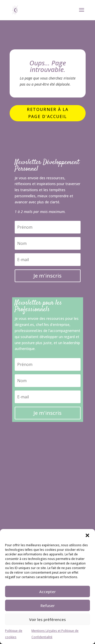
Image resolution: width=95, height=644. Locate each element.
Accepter (48, 592)
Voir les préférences (48, 619)
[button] (87, 535)
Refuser (48, 606)
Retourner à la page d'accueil (48, 113)
